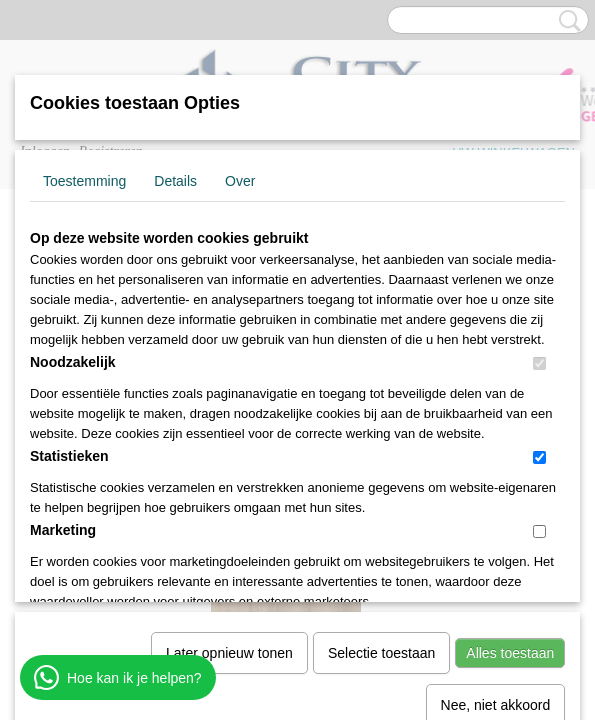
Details (175, 181)
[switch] (539, 363)
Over (240, 181)
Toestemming (84, 181)
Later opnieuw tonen (229, 446)
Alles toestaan (510, 446)
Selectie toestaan (381, 446)
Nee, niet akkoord (496, 498)
